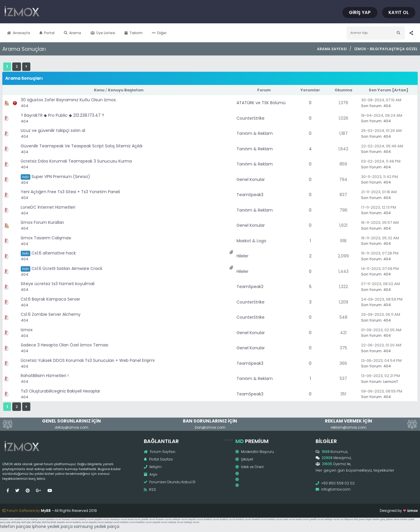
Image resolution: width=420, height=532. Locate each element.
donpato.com (7, 519)
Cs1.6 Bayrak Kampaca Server (50, 299)
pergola (228, 440)
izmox (412, 511)
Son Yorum (380, 90)
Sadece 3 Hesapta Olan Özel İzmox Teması (64, 345)
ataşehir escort (102, 519)
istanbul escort (259, 519)
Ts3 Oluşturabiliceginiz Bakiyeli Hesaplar (61, 391)
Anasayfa (19, 33)
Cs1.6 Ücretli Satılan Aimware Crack (67, 268)
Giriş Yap (360, 12)
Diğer (159, 33)
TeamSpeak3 (250, 195)
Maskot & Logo (251, 241)
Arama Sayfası (332, 49)
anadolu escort (22, 519)
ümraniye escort (118, 519)
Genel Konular (251, 179)
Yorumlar (310, 90)
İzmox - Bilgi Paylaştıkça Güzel (386, 49)
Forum (264, 90)
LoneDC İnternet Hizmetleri (48, 207)
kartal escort (134, 519)
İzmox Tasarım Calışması (46, 238)
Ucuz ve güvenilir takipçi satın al (53, 130)
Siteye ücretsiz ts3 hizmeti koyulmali (58, 284)
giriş (383, 519)
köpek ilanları (373, 519)
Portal (47, 33)
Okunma (343, 90)
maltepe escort (38, 519)
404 (24, 106)
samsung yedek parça (97, 526)
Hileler (243, 256)
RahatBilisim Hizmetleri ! (45, 376)
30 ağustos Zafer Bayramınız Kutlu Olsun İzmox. (69, 100)
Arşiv (151, 474)
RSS (150, 490)
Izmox (27, 330)
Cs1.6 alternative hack (54, 253)
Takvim (134, 33)
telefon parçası (15, 526)
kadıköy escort (86, 519)
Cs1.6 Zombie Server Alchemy (51, 314)
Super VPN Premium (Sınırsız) (61, 177)
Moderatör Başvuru (255, 452)
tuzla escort (289, 519)
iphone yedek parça (52, 526)
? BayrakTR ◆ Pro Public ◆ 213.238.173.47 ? (62, 115)
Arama (72, 33)
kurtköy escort (244, 519)
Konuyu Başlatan (126, 90)
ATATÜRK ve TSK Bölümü (261, 103)
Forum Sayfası (160, 452)
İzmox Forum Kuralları (42, 222)
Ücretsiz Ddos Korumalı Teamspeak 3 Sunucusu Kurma (76, 161)
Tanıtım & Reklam (255, 133)
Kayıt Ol (399, 12)
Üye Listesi (103, 33)
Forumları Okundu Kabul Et (170, 482)
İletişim (153, 467)
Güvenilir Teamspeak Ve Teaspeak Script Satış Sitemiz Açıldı (82, 146)
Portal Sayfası (158, 459)
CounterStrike (251, 118)
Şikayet (244, 459)
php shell (11, 522)
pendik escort (148, 519)
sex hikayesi (346, 519)
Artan (400, 90)
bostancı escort (70, 519)
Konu (99, 90)
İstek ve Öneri (250, 467)
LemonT (391, 382)
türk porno (359, 519)
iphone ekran (393, 519)
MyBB (46, 511)
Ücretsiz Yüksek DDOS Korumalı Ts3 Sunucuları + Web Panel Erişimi (88, 360)
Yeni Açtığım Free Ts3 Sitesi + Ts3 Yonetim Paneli (70, 192)
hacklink (52, 522)
